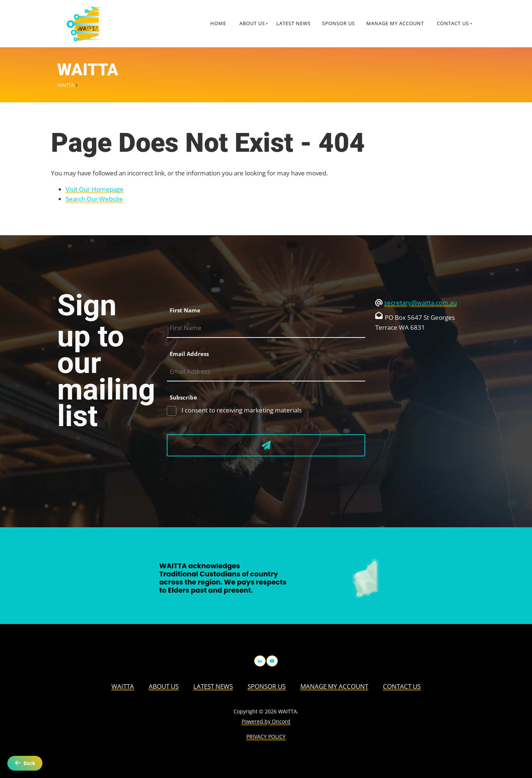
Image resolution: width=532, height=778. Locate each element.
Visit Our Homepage (95, 189)
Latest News (293, 23)
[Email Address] (266, 372)
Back (25, 763)
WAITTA (66, 85)
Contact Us (453, 23)
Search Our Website (94, 199)
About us (252, 23)
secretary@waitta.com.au (420, 303)
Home (218, 23)
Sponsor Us (338, 23)
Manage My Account (395, 23)
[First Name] (266, 328)
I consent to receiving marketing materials (241, 410)
